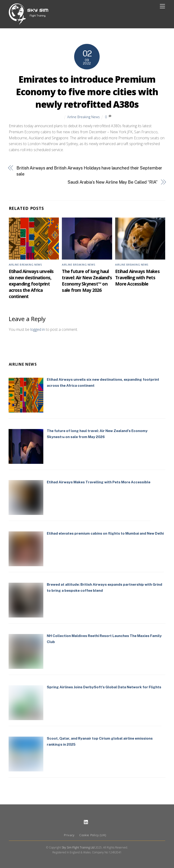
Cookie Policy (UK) (93, 835)
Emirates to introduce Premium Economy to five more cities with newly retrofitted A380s (87, 92)
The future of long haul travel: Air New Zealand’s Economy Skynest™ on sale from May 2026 (87, 281)
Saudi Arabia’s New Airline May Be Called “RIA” (113, 182)
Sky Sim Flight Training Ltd (78, 847)
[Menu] (162, 6)
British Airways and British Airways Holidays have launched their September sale (89, 171)
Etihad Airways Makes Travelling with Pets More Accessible (137, 278)
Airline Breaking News (84, 117)
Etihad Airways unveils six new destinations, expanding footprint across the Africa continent (31, 284)
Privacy (69, 835)
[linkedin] (86, 821)
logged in (38, 329)
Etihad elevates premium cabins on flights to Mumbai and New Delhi (105, 533)
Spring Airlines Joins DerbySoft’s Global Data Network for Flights (104, 687)
